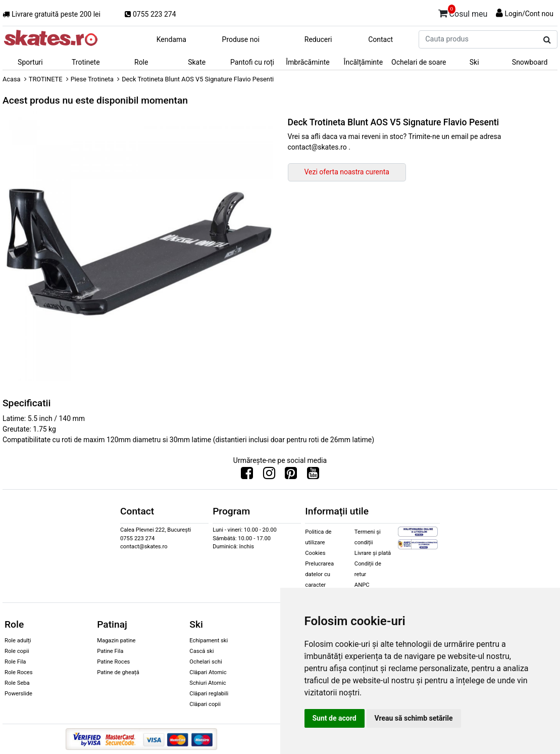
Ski (474, 62)
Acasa (12, 79)
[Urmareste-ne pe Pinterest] (291, 476)
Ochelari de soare (419, 62)
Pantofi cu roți (252, 62)
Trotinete (86, 62)
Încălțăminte (364, 62)
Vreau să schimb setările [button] (414, 718)
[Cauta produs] (547, 40)
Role (141, 62)
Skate (197, 62)
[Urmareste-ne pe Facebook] (247, 476)
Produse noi (241, 39)
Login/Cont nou (529, 14)
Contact (380, 39)
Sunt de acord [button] (335, 718)
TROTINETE (46, 79)
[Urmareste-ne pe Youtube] (313, 476)
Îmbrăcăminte (308, 62)
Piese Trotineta (92, 79)
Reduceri (318, 39)
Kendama (171, 39)
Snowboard (530, 62)
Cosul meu (463, 12)
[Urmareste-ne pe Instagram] (269, 476)
